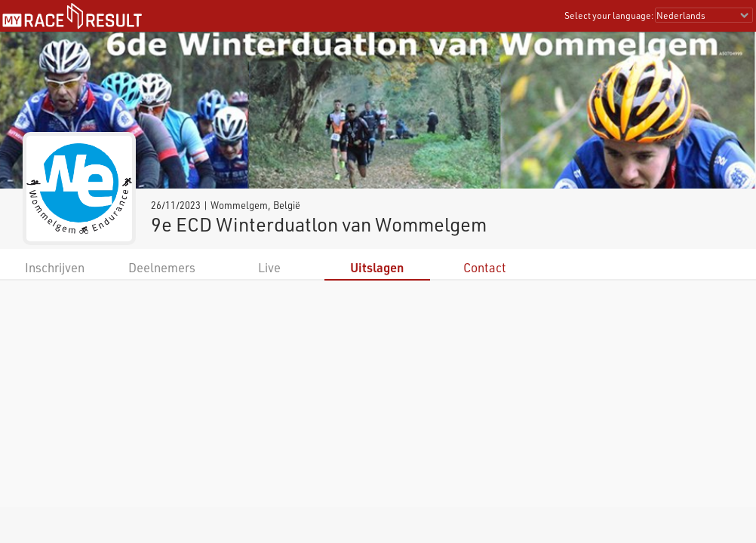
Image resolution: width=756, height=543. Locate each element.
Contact (485, 267)
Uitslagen (377, 267)
